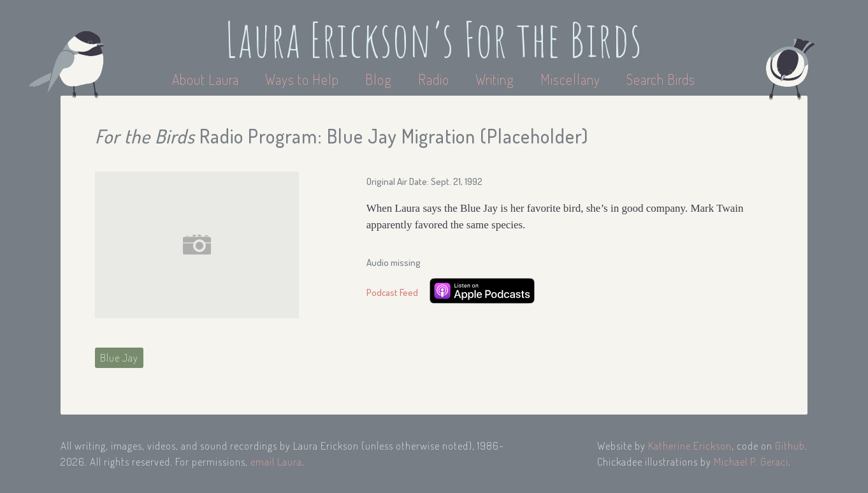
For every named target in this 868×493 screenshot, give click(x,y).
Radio (435, 79)
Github (790, 445)
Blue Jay (119, 357)
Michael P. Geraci (751, 461)
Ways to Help (304, 79)
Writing (495, 79)
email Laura (276, 461)
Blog (379, 79)
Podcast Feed (392, 292)
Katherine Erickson (690, 445)
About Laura (207, 79)
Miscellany (570, 79)
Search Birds (661, 79)
